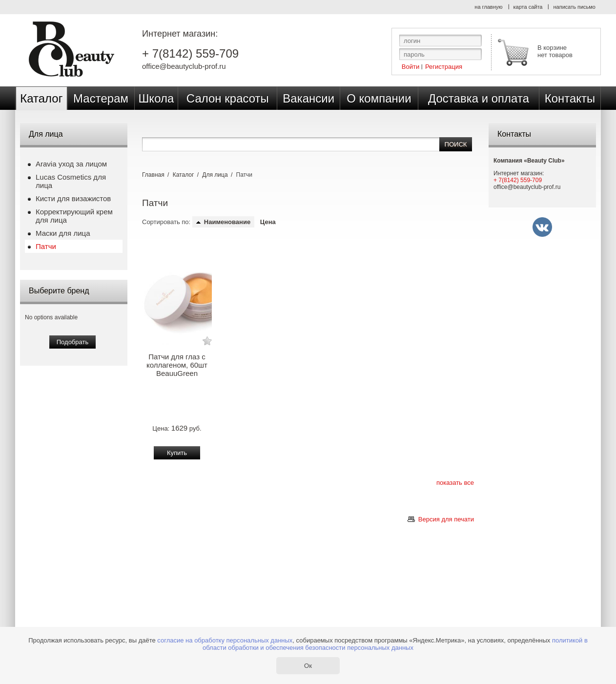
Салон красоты (228, 98)
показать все (455, 483)
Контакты (570, 98)
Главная (153, 175)
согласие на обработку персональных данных (225, 640)
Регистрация (444, 66)
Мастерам (101, 98)
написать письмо (574, 7)
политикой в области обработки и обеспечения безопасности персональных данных (395, 644)
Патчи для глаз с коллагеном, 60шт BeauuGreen (177, 365)
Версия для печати (446, 519)
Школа (156, 98)
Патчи (46, 246)
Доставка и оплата (479, 98)
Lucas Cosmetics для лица (71, 181)
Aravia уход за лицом (71, 164)
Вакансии (308, 98)
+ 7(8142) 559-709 (190, 54)
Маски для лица (63, 233)
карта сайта (528, 7)
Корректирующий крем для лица (74, 216)
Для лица (215, 175)
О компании (379, 98)
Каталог (41, 98)
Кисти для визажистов (73, 198)
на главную (488, 7)
